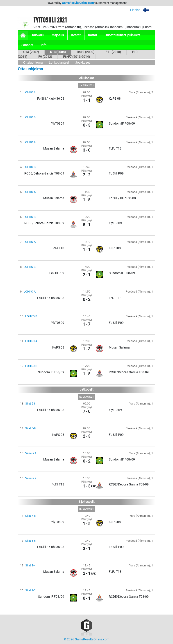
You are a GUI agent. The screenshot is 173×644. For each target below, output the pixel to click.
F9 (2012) (45, 57)
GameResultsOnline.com (78, 3)
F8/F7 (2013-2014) (76, 57)
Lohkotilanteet (59, 63)
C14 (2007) (31, 52)
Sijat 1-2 (30, 590)
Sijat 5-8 (30, 404)
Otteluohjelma (33, 63)
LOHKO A (30, 92)
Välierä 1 (31, 453)
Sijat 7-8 (30, 516)
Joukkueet (83, 63)
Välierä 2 (31, 478)
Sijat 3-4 (30, 565)
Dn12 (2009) (86, 52)
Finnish (143, 10)
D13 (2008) (58, 52)
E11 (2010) (113, 52)
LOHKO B (30, 117)
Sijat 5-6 (30, 541)
